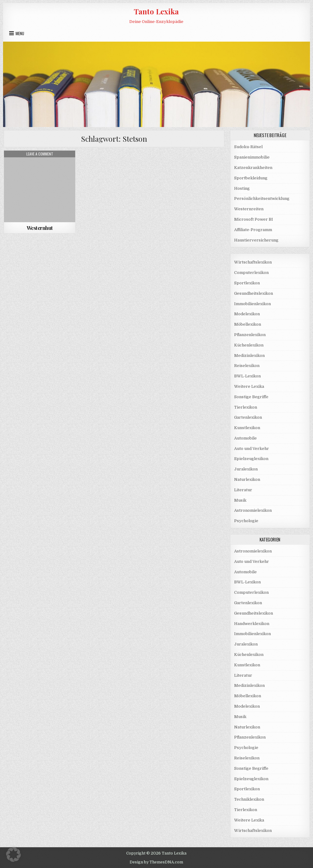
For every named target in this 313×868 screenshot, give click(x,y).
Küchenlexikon (249, 345)
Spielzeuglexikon (251, 459)
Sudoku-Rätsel (248, 147)
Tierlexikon (246, 407)
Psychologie (246, 521)
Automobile (245, 438)
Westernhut (40, 228)
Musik (240, 500)
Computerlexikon (251, 273)
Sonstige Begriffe (251, 397)
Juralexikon (246, 469)
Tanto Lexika (156, 11)
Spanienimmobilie (252, 157)
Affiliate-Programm (253, 230)
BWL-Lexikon (247, 376)
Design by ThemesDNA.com (156, 862)
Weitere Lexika (249, 386)
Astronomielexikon (253, 510)
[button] (13, 855)
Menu (20, 33)
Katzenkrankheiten (253, 168)
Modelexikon (247, 314)
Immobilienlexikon (252, 304)
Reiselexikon (247, 366)
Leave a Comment (40, 154)
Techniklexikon (249, 799)
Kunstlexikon (247, 428)
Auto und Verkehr (252, 449)
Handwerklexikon (252, 624)
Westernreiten (249, 209)
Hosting (242, 188)
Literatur (243, 490)
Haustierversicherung (256, 240)
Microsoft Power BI (254, 219)
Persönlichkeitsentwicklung (262, 198)
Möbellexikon (248, 324)
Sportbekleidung (251, 178)
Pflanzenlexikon (250, 335)
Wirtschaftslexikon (253, 262)
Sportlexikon (247, 283)
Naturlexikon (247, 479)
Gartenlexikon (248, 417)
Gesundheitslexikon (254, 293)
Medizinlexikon (249, 355)
